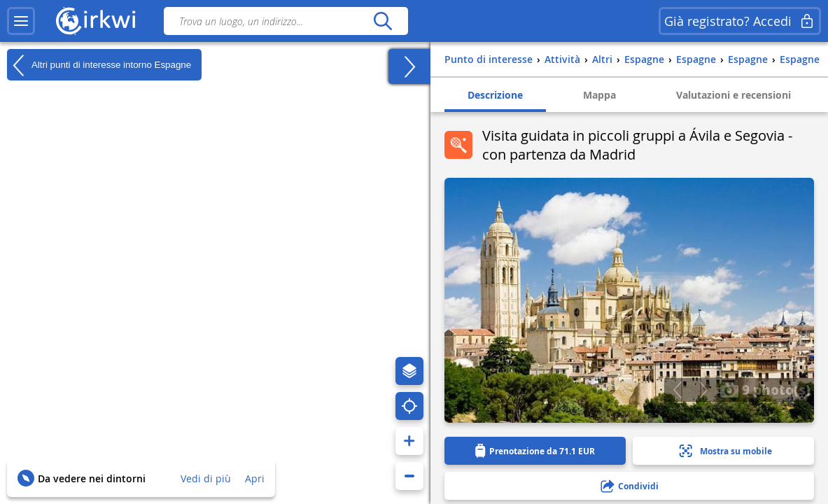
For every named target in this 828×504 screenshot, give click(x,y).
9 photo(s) (765, 389)
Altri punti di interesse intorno (99, 65)
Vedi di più (206, 478)
